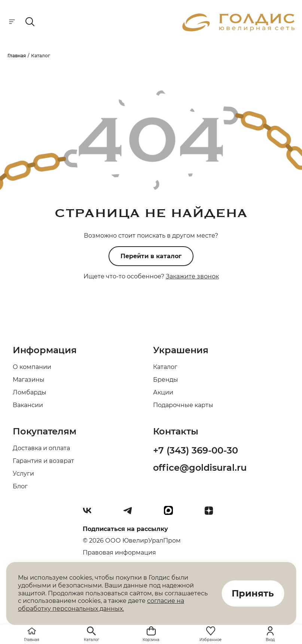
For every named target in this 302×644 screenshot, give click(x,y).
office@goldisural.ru (200, 468)
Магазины (29, 380)
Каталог (165, 367)
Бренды (166, 380)
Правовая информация (119, 553)
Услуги (23, 474)
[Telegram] (131, 513)
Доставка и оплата (41, 448)
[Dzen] (212, 513)
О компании (32, 367)
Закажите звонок (192, 276)
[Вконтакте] (90, 513)
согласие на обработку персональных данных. (101, 605)
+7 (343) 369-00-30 (196, 450)
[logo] (238, 29)
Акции (163, 392)
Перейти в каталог (151, 256)
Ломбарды (30, 392)
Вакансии (28, 405)
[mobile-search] (30, 22)
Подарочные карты (183, 405)
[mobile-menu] (12, 22)
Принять (253, 593)
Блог (20, 486)
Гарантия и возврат (43, 461)
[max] (171, 513)
